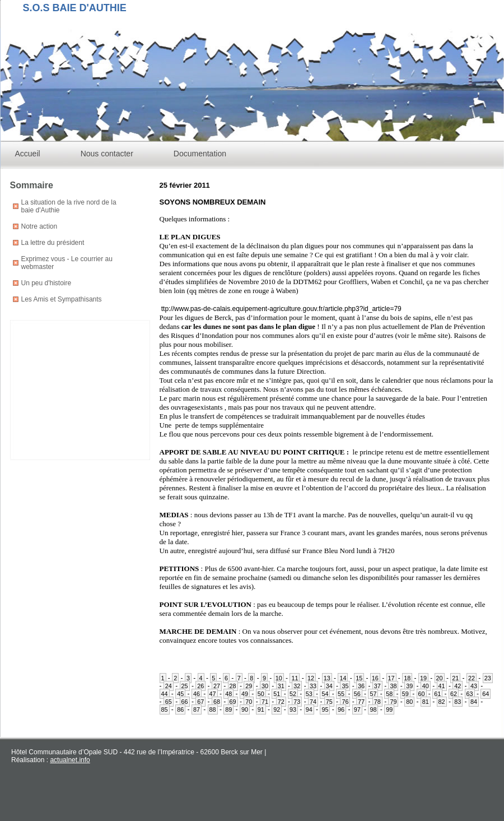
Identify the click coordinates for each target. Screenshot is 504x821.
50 (261, 694)
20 (440, 678)
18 (407, 678)
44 (165, 694)
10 (279, 678)
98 (373, 709)
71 (265, 702)
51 (277, 694)
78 (377, 702)
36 (361, 686)
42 (458, 686)
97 (357, 709)
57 (373, 694)
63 (470, 694)
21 (455, 678)
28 (233, 686)
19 (423, 678)
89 (228, 709)
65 (169, 702)
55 (341, 694)
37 (377, 686)
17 (391, 678)
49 (245, 694)
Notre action (39, 226)
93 (293, 709)
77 (361, 702)
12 (311, 678)
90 (245, 709)
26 (200, 686)
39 (409, 686)
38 (393, 686)
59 (405, 694)
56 (357, 694)
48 (228, 694)
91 (261, 709)
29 (249, 686)
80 (409, 702)
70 (249, 702)
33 (313, 686)
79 (393, 702)
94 (309, 709)
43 (474, 686)
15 (359, 678)
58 (389, 694)
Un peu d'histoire (46, 283)
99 (389, 709)
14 (343, 678)
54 (325, 694)
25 (185, 686)
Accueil (28, 154)
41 (442, 686)
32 (297, 686)
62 (454, 694)
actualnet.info (70, 760)
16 (375, 678)
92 (277, 709)
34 (329, 686)
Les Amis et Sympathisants (62, 299)
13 (327, 678)
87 (197, 709)
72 (281, 702)
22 (472, 678)
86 (180, 709)
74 (313, 702)
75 (329, 702)
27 (217, 686)
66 (185, 702)
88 (213, 709)
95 (325, 709)
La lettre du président (53, 243)
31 (281, 686)
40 (426, 686)
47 (213, 694)
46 (197, 694)
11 (295, 678)
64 (486, 694)
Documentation (200, 154)
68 (217, 702)
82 (442, 702)
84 (474, 702)
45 (180, 694)
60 (422, 694)
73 (297, 702)
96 (341, 709)
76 (345, 702)
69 (233, 702)
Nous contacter (107, 154)
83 (458, 702)
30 (265, 686)
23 (488, 678)
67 (200, 702)
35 (345, 686)
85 (165, 709)
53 (309, 694)
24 (169, 686)
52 (293, 694)
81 (426, 702)
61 (437, 694)
